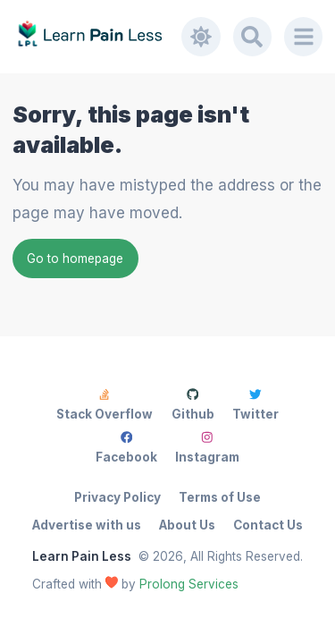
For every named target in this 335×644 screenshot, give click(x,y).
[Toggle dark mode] (201, 37)
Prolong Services (189, 584)
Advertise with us (87, 525)
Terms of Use (220, 497)
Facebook (126, 448)
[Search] (253, 37)
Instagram (207, 448)
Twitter (255, 405)
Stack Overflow (105, 405)
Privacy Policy (117, 497)
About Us (187, 525)
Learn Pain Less (82, 556)
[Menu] (304, 37)
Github (193, 405)
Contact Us (268, 525)
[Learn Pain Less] (97, 37)
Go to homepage (75, 258)
